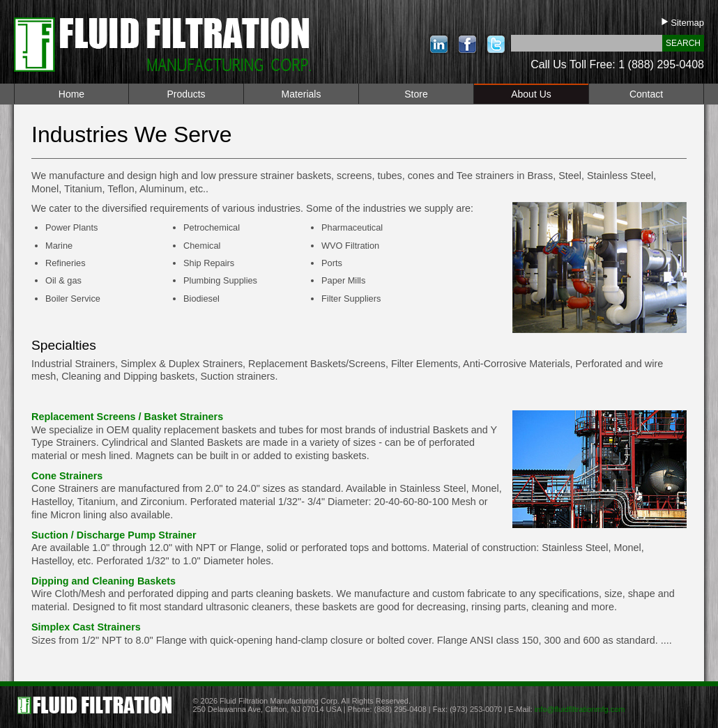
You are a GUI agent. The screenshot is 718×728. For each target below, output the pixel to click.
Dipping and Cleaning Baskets (104, 581)
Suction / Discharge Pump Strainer (114, 535)
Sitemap (683, 23)
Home (71, 94)
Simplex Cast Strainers (86, 627)
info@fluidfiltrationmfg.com (580, 709)
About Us (531, 94)
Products (186, 94)
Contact (646, 94)
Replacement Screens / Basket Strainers (127, 417)
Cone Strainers (67, 476)
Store (416, 94)
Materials (301, 94)
